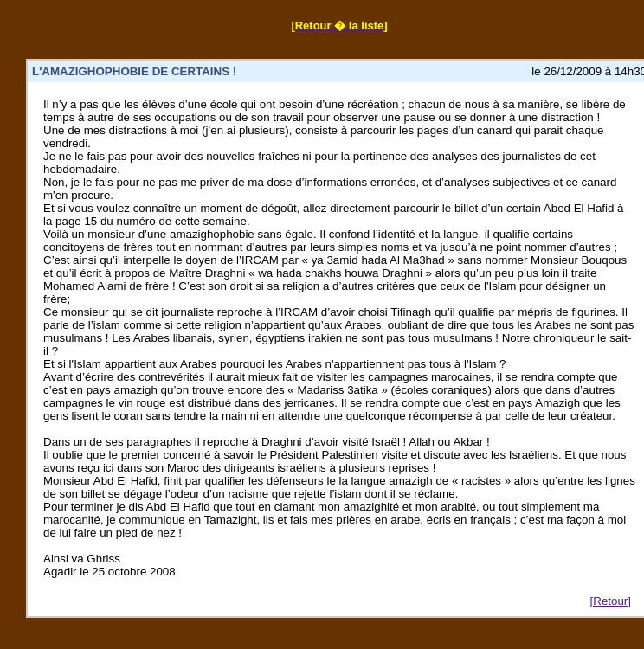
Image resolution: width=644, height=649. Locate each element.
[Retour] (611, 601)
